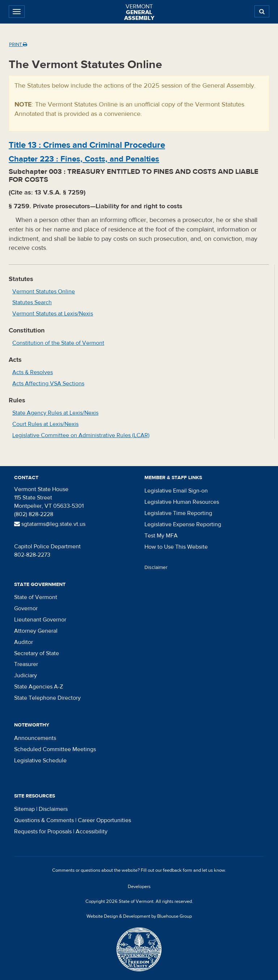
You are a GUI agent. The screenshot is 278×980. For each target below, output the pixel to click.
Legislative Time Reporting (178, 513)
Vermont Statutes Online (44, 292)
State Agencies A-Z (39, 687)
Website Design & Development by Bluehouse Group (139, 916)
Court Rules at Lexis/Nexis (45, 424)
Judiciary (26, 675)
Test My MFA (161, 536)
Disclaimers (53, 809)
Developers (139, 887)
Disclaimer (156, 568)
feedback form (178, 870)
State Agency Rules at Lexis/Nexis (55, 413)
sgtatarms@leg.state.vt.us (50, 524)
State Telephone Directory (47, 698)
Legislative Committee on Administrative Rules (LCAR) (81, 435)
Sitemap (24, 809)
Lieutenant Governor (40, 620)
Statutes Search (32, 302)
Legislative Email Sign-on (176, 491)
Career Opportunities (104, 820)
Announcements (35, 738)
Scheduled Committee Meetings (55, 749)
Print (18, 45)
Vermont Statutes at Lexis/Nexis (53, 314)
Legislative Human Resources (182, 502)
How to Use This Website (176, 547)
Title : (87, 145)
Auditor (24, 642)
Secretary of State (37, 653)
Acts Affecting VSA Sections (48, 384)
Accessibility (92, 832)
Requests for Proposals (43, 832)
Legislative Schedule (40, 761)
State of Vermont (36, 597)
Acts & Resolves (33, 372)
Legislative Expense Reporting (183, 524)
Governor (26, 608)
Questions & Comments (44, 820)
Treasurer (26, 664)
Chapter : (84, 159)
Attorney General (36, 631)
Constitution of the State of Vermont (58, 343)
